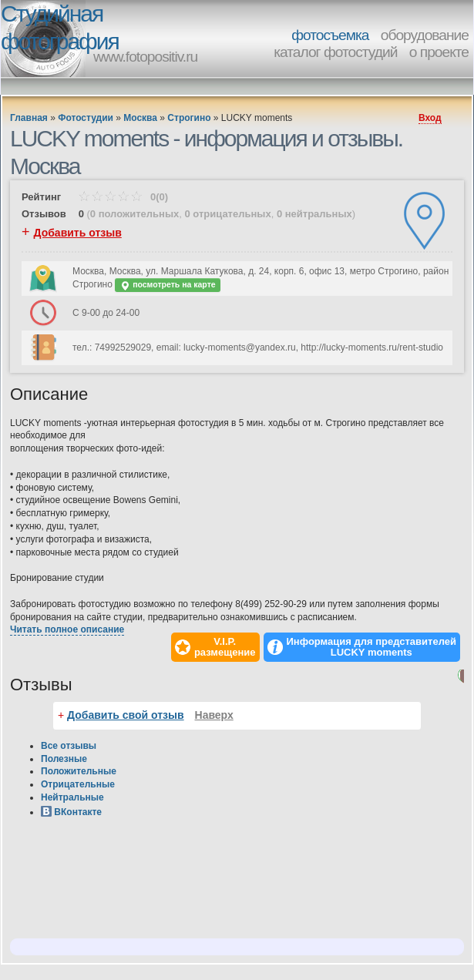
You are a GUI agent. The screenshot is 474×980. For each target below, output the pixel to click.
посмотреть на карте (167, 285)
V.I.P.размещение (225, 647)
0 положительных (134, 214)
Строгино (189, 118)
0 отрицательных (227, 214)
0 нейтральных (314, 214)
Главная (29, 118)
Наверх (214, 715)
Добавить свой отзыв (126, 715)
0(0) (123, 197)
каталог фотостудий (335, 52)
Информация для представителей (372, 647)
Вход (430, 118)
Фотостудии (86, 118)
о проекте (439, 52)
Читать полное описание (67, 629)
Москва (140, 118)
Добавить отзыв (78, 233)
